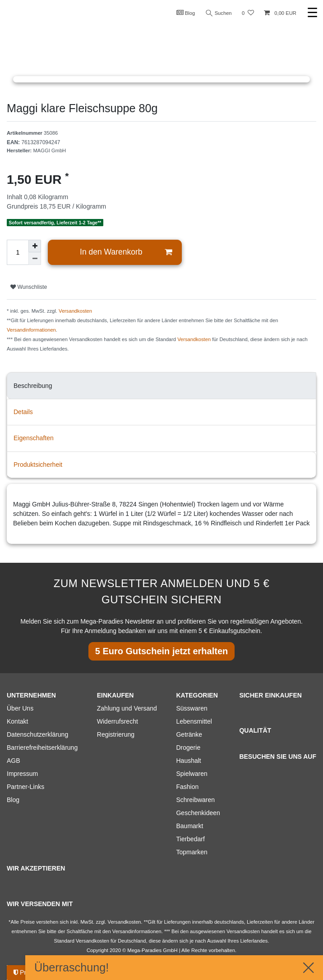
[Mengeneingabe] (18, 252)
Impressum (22, 774)
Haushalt (188, 761)
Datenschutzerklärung (37, 734)
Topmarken (191, 852)
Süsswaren (191, 708)
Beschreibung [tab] (33, 386)
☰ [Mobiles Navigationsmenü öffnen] (312, 13)
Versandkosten (75, 311)
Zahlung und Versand (127, 708)
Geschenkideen (198, 813)
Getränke (189, 734)
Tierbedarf (190, 839)
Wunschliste (29, 287)
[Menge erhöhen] (35, 246)
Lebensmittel (194, 721)
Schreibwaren (195, 800)
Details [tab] (23, 412)
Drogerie (188, 748)
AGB (14, 761)
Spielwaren (191, 774)
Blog (186, 13)
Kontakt (17, 721)
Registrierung (116, 734)
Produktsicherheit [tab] (38, 465)
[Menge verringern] (35, 259)
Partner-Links (25, 787)
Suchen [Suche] (219, 13)
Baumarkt (189, 826)
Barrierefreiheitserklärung (42, 748)
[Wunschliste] (248, 13)
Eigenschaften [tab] (34, 438)
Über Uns (20, 708)
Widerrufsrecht (118, 721)
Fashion (187, 787)
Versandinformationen (31, 330)
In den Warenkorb (126, 252)
